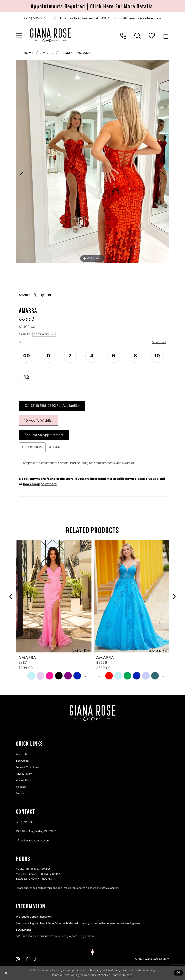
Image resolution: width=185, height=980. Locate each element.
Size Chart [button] (159, 342)
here (129, 975)
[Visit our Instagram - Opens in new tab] (18, 959)
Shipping (21, 787)
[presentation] (54, 596)
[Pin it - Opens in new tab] (43, 295)
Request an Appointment (44, 435)
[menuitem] (92, 18)
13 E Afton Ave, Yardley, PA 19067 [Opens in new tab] (36, 832)
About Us (21, 754)
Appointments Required (58, 6)
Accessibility (23, 781)
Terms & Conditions (27, 767)
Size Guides (23, 761)
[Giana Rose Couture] (51, 35)
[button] (19, 36)
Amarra (47, 53)
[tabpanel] (92, 162)
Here (109, 6)
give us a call (155, 479)
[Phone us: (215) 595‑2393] (36, 19)
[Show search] (137, 36)
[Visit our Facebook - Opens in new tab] (27, 959)
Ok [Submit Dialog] (178, 973)
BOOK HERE (24, 930)
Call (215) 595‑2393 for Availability (52, 406)
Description (32, 447)
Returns (20, 794)
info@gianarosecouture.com (33, 841)
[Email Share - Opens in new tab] (50, 295)
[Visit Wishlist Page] (152, 36)
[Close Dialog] (6, 973)
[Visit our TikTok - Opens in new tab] (35, 959)
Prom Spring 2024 (76, 53)
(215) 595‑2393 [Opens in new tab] (26, 822)
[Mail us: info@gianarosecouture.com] (139, 19)
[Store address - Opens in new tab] (83, 19)
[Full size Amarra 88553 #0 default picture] (92, 162)
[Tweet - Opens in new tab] (36, 295)
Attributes (58, 447)
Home (29, 53)
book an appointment (40, 484)
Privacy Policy (24, 774)
